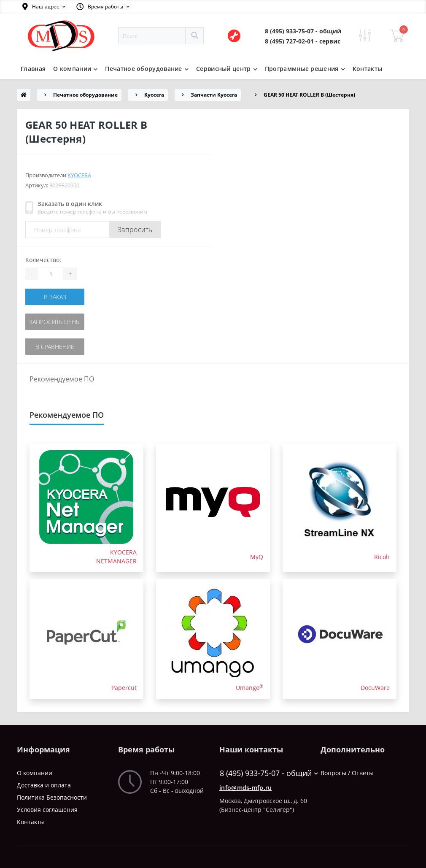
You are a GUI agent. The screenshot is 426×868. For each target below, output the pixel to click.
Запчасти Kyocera (214, 95)
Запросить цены (55, 322)
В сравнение (55, 347)
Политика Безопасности (52, 797)
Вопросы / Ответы (347, 773)
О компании (35, 773)
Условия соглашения (47, 810)
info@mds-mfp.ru (246, 788)
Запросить (135, 230)
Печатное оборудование (85, 95)
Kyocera (154, 95)
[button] (44, 7)
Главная (33, 69)
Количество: (43, 260)
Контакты (367, 69)
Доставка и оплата (44, 785)
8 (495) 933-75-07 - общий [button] (264, 773)
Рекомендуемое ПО (62, 379)
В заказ (55, 297)
